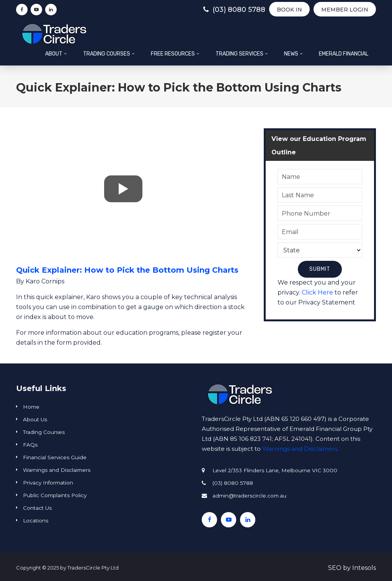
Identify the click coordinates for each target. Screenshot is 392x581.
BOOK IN (289, 10)
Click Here (317, 292)
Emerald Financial (344, 54)
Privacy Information (48, 483)
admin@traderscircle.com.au (249, 496)
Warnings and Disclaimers (57, 470)
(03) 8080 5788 (234, 10)
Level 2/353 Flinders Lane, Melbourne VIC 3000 (275, 470)
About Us (35, 419)
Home (31, 407)
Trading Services (239, 54)
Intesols (364, 568)
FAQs (30, 445)
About (54, 54)
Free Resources (173, 54)
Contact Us (37, 508)
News (291, 54)
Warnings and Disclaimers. (301, 449)
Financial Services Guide (55, 457)
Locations (36, 520)
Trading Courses (107, 54)
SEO (335, 568)
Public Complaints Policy (55, 495)
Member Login (345, 10)
